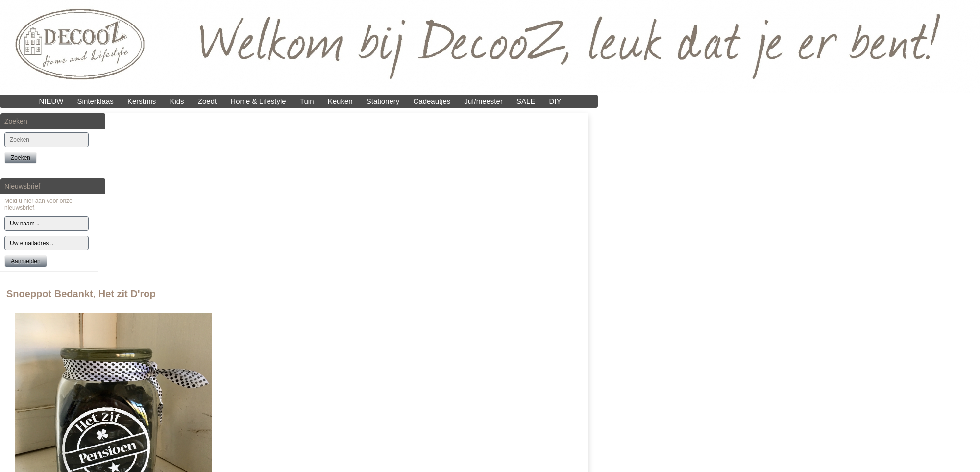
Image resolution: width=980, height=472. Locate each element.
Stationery (383, 101)
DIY (555, 101)
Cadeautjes (432, 101)
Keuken (340, 101)
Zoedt (207, 101)
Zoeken (21, 158)
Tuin (307, 101)
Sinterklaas (96, 101)
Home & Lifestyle (258, 101)
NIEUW (51, 101)
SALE (526, 101)
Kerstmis (142, 101)
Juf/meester (484, 101)
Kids (177, 101)
